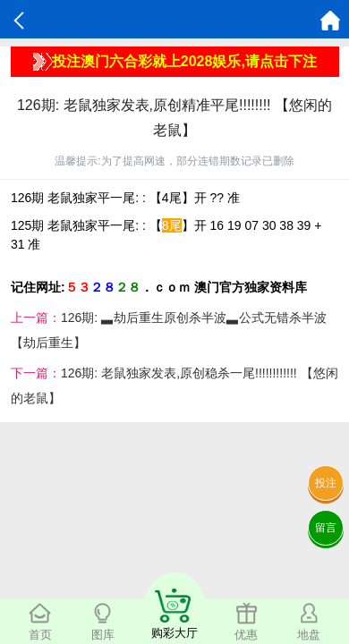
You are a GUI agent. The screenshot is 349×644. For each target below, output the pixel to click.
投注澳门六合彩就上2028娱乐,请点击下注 (175, 62)
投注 (326, 483)
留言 (326, 528)
